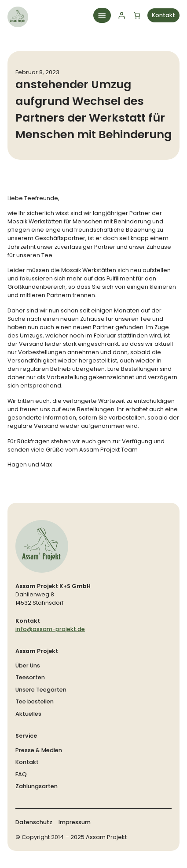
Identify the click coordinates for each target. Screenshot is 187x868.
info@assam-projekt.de (50, 629)
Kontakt (163, 15)
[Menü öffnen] (102, 15)
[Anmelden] (121, 15)
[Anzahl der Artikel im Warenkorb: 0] (137, 15)
